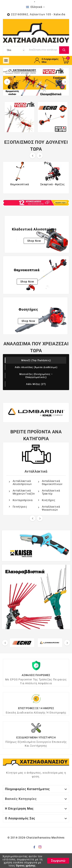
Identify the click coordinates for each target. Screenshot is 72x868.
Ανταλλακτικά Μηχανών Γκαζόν (24, 492)
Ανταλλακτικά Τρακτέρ (51, 492)
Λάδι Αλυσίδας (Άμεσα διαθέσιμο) (36, 367)
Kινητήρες (49, 500)
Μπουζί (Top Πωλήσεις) (36, 360)
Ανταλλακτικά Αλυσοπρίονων (22, 483)
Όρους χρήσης (26, 866)
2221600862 (20, 14)
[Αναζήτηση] (43, 50)
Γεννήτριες (20, 507)
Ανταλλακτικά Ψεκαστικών (51, 508)
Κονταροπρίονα (23, 500)
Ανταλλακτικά (36, 471)
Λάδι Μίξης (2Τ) (36, 384)
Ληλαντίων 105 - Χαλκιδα (48, 14)
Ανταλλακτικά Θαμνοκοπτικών (52, 483)
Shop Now (34, 241)
